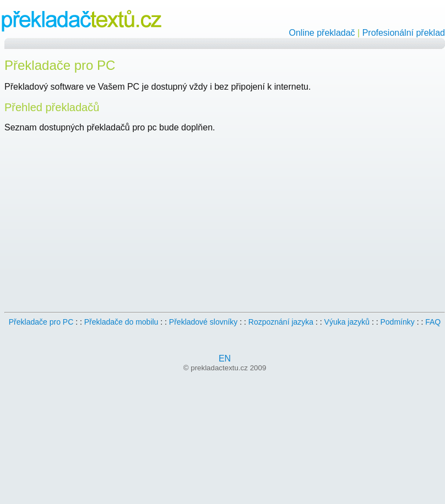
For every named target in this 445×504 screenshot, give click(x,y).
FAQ (433, 322)
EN (225, 358)
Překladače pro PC (41, 322)
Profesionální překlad (404, 33)
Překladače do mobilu (121, 322)
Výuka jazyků (347, 322)
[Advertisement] (97, 220)
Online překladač (322, 33)
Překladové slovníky (203, 322)
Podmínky (398, 322)
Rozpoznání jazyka (281, 322)
